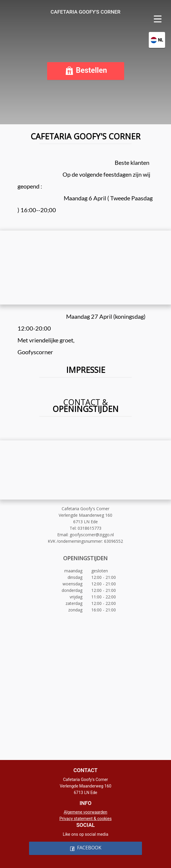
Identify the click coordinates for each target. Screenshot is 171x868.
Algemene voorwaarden (85, 812)
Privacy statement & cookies (85, 819)
